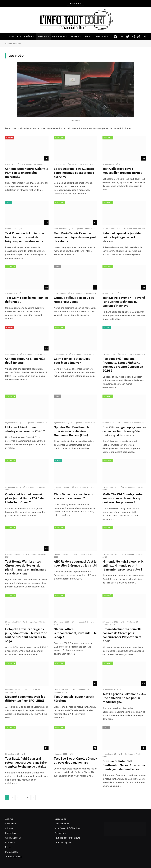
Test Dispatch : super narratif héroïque (74, 699)
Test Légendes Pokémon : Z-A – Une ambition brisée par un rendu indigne (124, 698)
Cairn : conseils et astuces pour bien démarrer (72, 361)
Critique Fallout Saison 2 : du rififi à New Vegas (74, 300)
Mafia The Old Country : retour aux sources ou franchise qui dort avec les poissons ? (124, 498)
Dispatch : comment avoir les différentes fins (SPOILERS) (25, 699)
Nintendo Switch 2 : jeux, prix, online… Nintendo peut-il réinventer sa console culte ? (123, 566)
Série (88, 37)
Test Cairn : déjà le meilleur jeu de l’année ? (27, 300)
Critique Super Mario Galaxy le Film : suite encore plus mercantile (27, 173)
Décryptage (11, 833)
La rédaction (61, 819)
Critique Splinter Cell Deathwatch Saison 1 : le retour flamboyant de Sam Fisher (124, 765)
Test (8, 202)
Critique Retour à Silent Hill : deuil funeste (25, 361)
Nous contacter (62, 824)
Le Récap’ (14, 37)
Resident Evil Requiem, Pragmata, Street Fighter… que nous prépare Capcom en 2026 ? (123, 365)
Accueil (8, 44)
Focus (107, 328)
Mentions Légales (63, 843)
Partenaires (60, 833)
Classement (11, 824)
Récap (8, 847)
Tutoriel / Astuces (14, 857)
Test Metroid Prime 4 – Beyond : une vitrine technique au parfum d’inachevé (124, 302)
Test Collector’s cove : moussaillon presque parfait (122, 171)
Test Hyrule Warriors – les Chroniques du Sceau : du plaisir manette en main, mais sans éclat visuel (26, 568)
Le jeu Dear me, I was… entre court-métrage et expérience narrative (74, 173)
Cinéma (28, 37)
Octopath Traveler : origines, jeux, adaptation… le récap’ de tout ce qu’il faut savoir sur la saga (26, 635)
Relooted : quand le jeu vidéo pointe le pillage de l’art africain (122, 237)
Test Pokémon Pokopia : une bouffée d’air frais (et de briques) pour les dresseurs (25, 237)
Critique (9, 828)
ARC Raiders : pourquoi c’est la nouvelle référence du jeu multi (75, 564)
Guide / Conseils (13, 838)
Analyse (9, 819)
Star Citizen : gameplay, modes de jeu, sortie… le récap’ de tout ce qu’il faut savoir (124, 431)
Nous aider (75, 3)
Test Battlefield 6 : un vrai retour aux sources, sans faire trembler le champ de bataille (26, 763)
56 (28, 797)
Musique (75, 37)
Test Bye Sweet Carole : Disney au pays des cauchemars (75, 761)
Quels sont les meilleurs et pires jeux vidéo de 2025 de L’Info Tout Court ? (24, 498)
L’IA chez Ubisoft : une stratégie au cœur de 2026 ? (25, 429)
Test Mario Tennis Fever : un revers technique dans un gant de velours (75, 237)
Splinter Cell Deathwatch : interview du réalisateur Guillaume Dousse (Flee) (72, 431)
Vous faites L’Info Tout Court (68, 828)
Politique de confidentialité (67, 838)
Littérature (59, 37)
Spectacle (101, 37)
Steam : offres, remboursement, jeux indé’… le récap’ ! (75, 633)
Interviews (10, 843)
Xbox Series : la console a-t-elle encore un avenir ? (73, 496)
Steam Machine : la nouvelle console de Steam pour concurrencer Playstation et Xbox (122, 635)
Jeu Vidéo (42, 37)
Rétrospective (12, 852)
